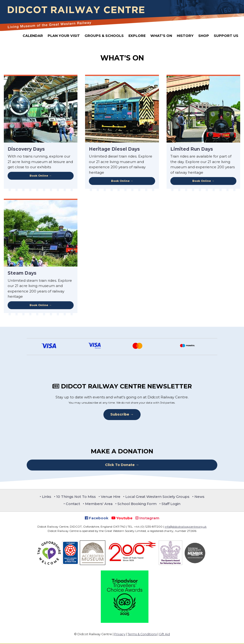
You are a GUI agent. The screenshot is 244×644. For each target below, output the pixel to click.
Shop (204, 36)
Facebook (97, 518)
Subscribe (120, 415)
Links (44, 497)
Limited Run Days (192, 149)
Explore (137, 36)
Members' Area (98, 504)
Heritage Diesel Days (114, 149)
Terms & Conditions (142, 635)
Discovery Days (26, 149)
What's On (161, 36)
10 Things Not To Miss (74, 497)
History (185, 36)
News (202, 497)
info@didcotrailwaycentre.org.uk (186, 527)
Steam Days (22, 273)
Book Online (39, 176)
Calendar (33, 36)
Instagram (147, 518)
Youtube (122, 518)
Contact (71, 504)
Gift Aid (164, 635)
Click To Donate (120, 465)
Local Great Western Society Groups (158, 497)
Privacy (120, 635)
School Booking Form (138, 504)
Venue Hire (109, 497)
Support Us (226, 36)
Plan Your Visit (64, 36)
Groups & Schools (104, 36)
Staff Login (173, 504)
